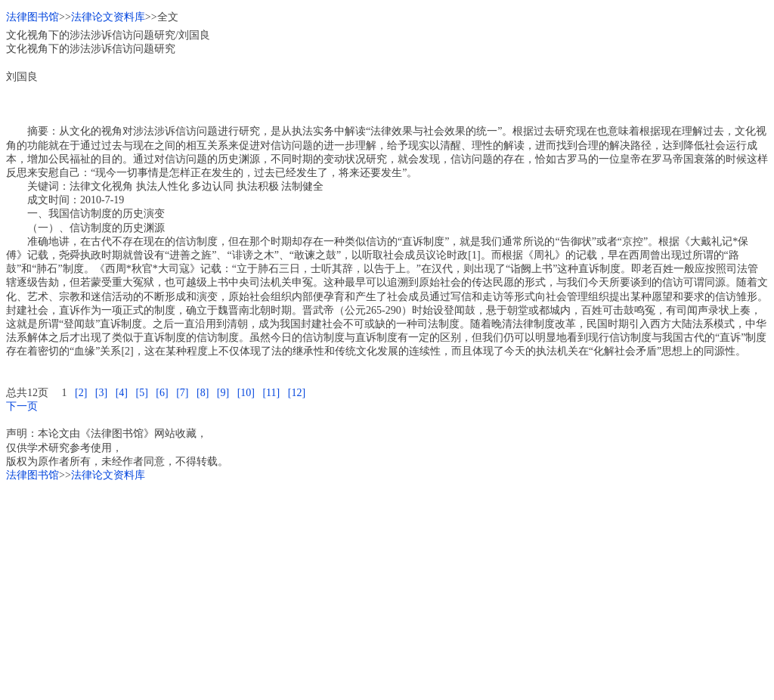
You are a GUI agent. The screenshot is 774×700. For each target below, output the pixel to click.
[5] (141, 393)
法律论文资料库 (108, 17)
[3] (101, 393)
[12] (297, 393)
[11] (271, 393)
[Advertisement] (387, 588)
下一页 (22, 406)
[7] (182, 393)
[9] (223, 393)
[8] (203, 393)
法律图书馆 (33, 17)
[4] (122, 393)
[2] (81, 393)
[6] (162, 393)
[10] (246, 393)
